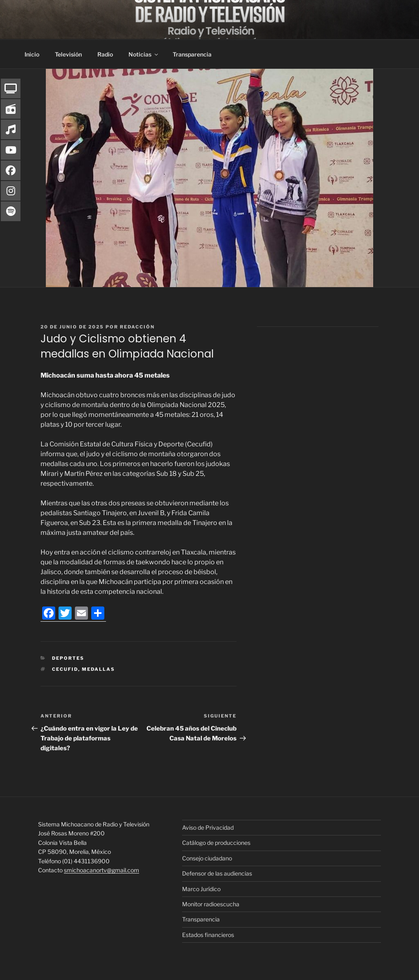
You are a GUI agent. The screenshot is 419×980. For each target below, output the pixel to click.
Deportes (68, 658)
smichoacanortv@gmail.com (101, 870)
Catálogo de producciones (216, 843)
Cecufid (65, 669)
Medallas (98, 669)
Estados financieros (208, 935)
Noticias (144, 54)
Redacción (137, 327)
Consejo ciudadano (207, 858)
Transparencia (192, 54)
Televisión (68, 54)
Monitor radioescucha (211, 904)
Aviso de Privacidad (208, 827)
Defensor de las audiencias (217, 873)
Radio (105, 54)
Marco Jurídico (201, 889)
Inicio (32, 54)
